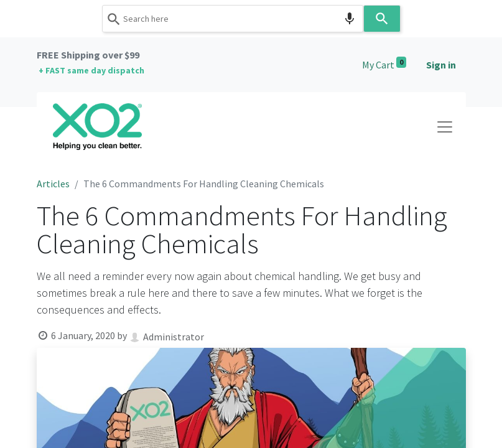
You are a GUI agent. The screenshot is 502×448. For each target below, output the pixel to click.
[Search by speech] (350, 19)
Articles (53, 184)
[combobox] (233, 19)
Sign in (441, 65)
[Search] (382, 19)
